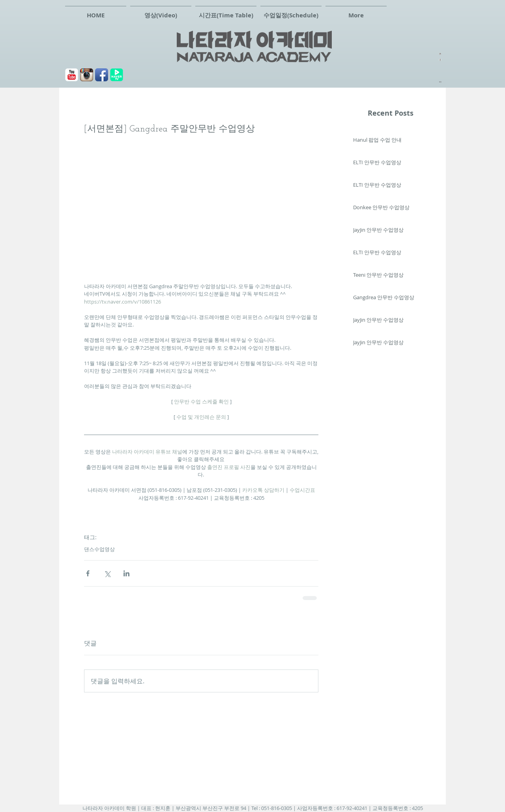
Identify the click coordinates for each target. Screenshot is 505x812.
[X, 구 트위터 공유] (107, 573)
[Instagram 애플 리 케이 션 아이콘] (87, 75)
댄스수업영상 (99, 549)
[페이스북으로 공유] (88, 573)
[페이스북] (102, 75)
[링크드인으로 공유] (126, 573)
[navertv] (117, 75)
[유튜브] (72, 75)
